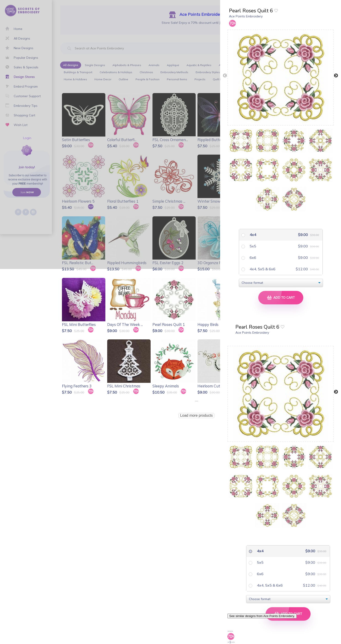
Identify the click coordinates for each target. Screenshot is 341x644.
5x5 (252, 246)
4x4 (252, 235)
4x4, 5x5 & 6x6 (262, 269)
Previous (225, 76)
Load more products (196, 415)
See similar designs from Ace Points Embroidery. (262, 616)
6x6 (252, 258)
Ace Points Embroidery (246, 16)
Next (336, 76)
